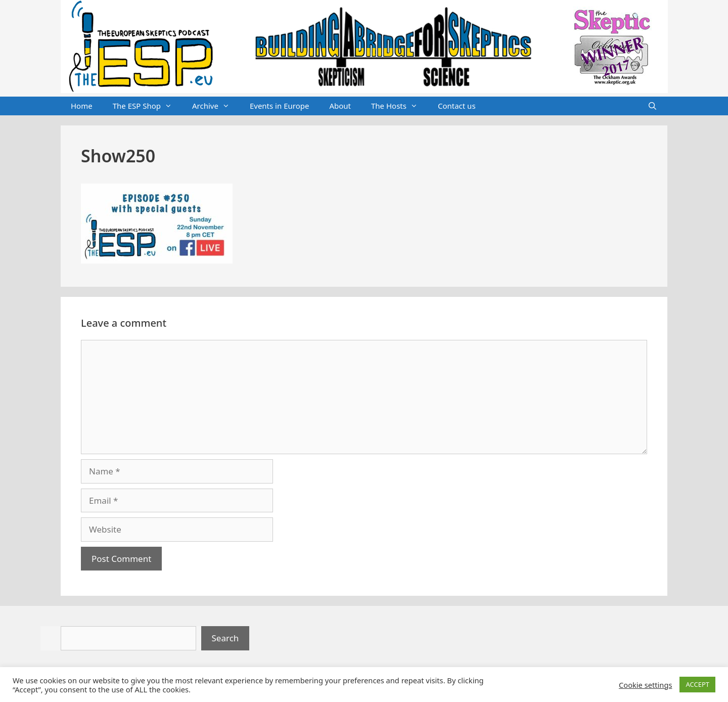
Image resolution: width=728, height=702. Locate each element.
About (340, 106)
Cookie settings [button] (645, 685)
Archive (216, 106)
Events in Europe (280, 106)
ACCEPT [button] (697, 684)
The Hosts (399, 106)
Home (82, 106)
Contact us (457, 106)
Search (225, 638)
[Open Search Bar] (652, 106)
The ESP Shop (147, 106)
